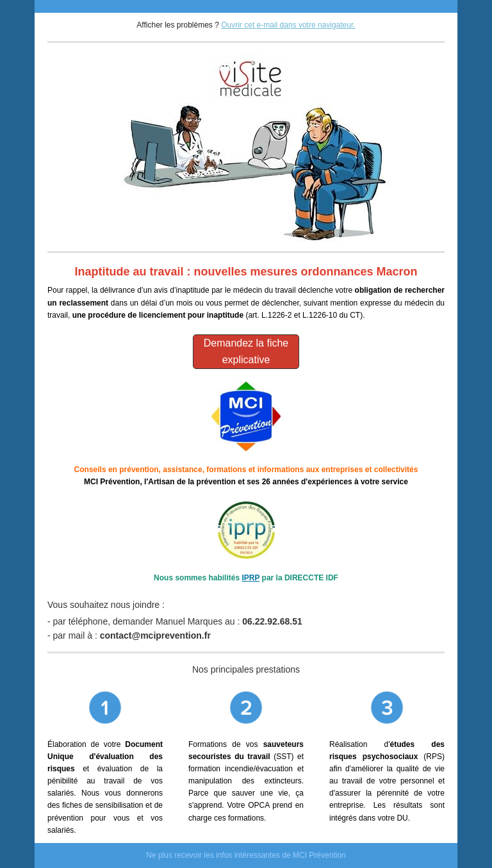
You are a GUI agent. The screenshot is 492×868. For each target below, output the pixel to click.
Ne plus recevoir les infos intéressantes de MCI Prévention (246, 855)
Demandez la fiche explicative (246, 351)
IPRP (250, 578)
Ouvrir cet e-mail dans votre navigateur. (288, 25)
